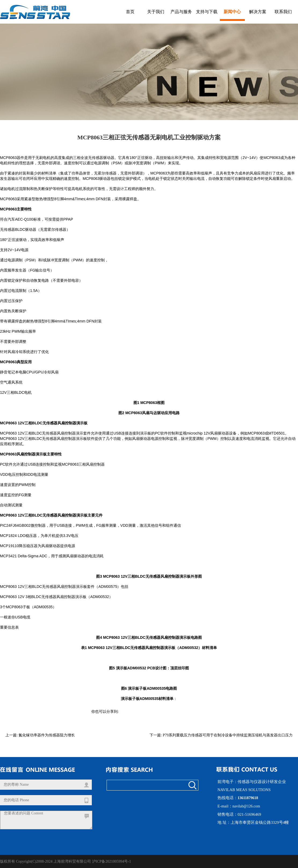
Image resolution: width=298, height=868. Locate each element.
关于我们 (156, 12)
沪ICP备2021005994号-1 (112, 861)
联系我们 (283, 12)
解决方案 (258, 12)
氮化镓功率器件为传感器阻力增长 (47, 735)
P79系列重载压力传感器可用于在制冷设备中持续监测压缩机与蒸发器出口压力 (228, 735)
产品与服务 (181, 12)
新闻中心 (232, 12)
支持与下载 (207, 12)
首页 (130, 12)
